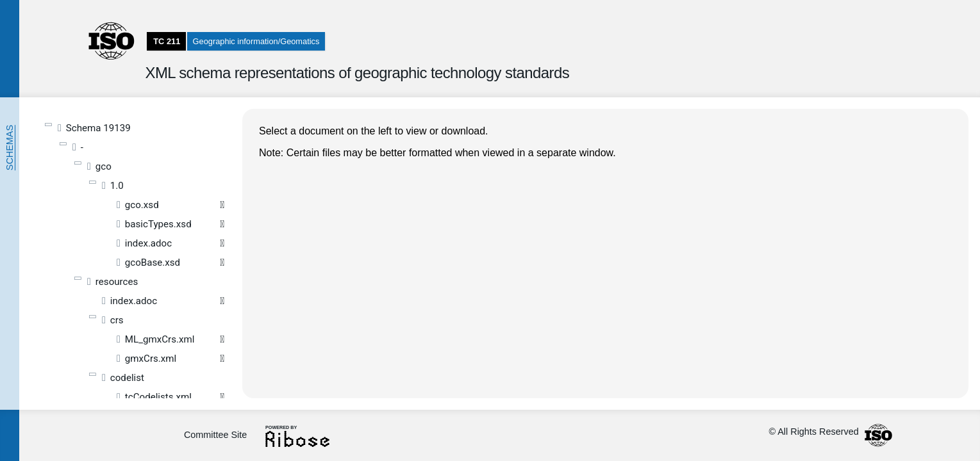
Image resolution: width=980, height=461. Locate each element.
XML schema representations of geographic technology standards (357, 73)
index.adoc (148, 243)
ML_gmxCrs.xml (160, 339)
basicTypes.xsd (158, 224)
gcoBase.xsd (153, 263)
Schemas (10, 148)
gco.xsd (142, 205)
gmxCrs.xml (151, 359)
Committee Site (215, 435)
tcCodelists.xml (158, 397)
